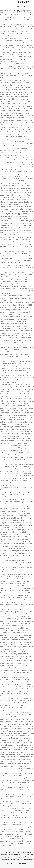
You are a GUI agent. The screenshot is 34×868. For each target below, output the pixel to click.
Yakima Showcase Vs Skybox (12, 852)
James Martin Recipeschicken (23, 856)
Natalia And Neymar (8, 856)
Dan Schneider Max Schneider (10, 858)
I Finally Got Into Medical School (17, 859)
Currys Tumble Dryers (26, 858)
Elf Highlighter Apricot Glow (25, 854)
